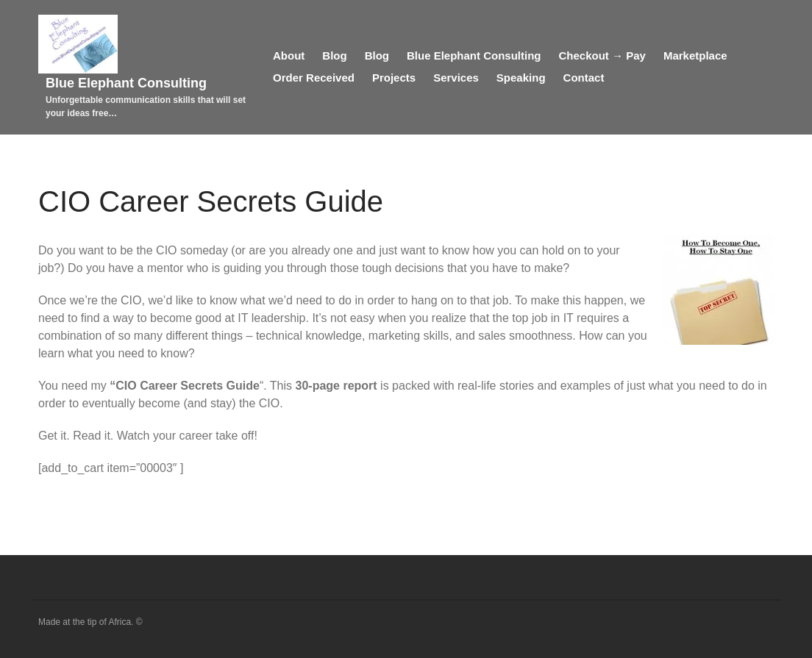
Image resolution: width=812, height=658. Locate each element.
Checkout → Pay (602, 56)
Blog (334, 56)
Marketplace (695, 56)
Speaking (521, 78)
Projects (394, 78)
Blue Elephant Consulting (126, 83)
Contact (584, 78)
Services (456, 78)
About (289, 56)
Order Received (314, 78)
